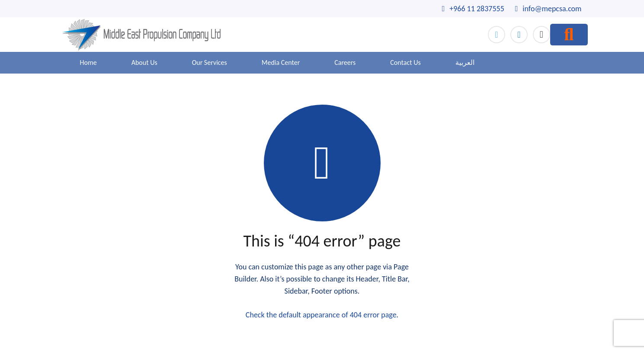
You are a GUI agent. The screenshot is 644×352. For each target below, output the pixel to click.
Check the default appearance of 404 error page (321, 315)
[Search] (569, 35)
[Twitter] (497, 35)
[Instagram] (541, 35)
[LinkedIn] (519, 35)
